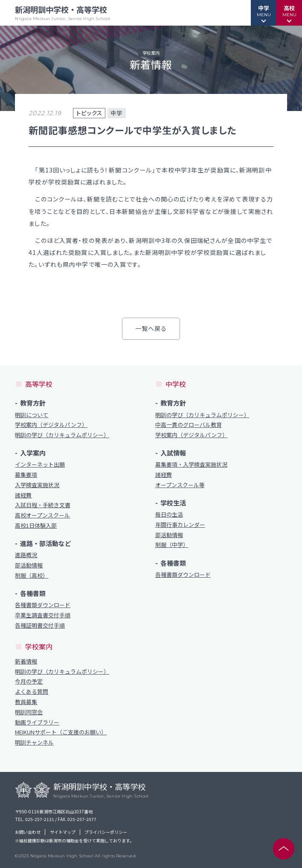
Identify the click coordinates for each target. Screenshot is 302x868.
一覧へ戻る (151, 328)
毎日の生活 (169, 514)
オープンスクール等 (180, 485)
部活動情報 (29, 565)
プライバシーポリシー (106, 832)
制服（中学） (172, 545)
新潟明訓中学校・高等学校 (62, 13)
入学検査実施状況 (37, 485)
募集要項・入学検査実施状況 (191, 465)
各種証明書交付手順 (40, 625)
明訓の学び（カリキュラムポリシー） (62, 435)
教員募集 (26, 702)
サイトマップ (63, 832)
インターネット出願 (40, 465)
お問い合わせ (28, 832)
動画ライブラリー (37, 722)
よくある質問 (32, 692)
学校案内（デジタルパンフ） (51, 425)
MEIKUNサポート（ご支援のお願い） (61, 732)
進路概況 (26, 555)
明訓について (32, 415)
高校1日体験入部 (36, 526)
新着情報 (26, 661)
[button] (264, 13)
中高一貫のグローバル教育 (189, 425)
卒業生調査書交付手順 (43, 615)
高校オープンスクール (42, 515)
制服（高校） (32, 576)
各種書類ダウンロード (43, 605)
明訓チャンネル (34, 742)
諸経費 (23, 495)
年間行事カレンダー (180, 525)
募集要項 (26, 475)
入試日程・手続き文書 (43, 505)
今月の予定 (29, 681)
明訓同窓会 (29, 712)
